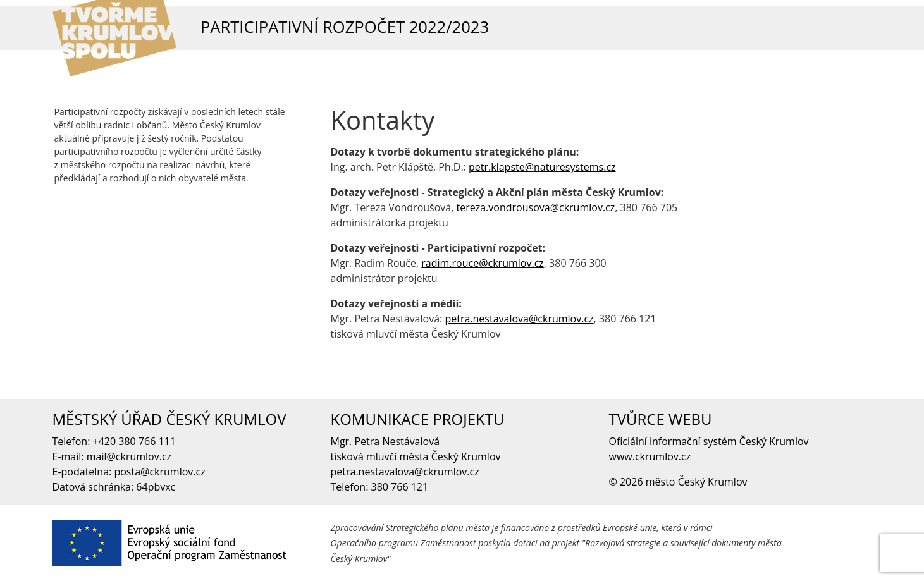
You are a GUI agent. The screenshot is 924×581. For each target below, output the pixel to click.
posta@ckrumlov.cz (159, 472)
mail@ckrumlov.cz (129, 456)
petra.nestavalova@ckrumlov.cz (519, 319)
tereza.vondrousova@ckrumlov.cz (536, 207)
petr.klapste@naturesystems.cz (542, 167)
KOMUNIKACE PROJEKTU (418, 419)
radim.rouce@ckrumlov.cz (483, 263)
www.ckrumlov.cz (650, 456)
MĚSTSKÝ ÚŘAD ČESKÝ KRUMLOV (169, 419)
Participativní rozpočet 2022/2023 (345, 27)
